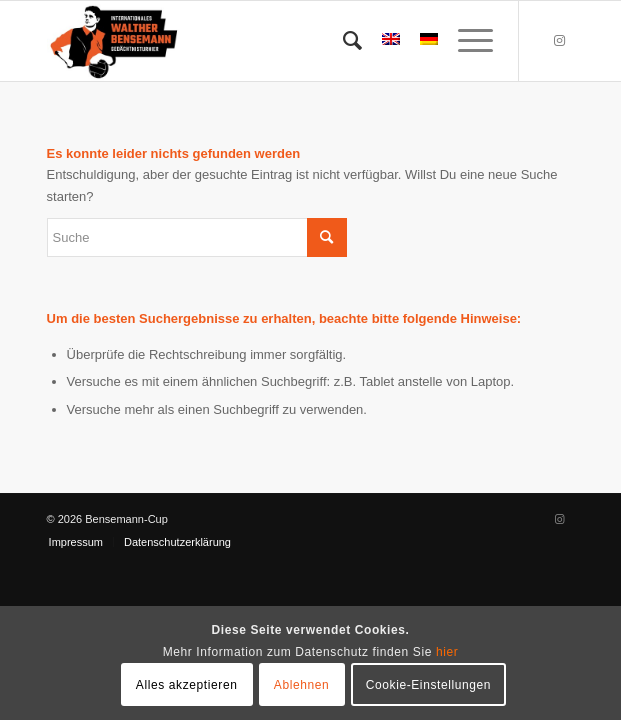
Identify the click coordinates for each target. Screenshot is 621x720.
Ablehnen (302, 685)
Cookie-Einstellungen (428, 685)
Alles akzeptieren (187, 685)
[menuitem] (342, 41)
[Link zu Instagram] (559, 41)
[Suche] (342, 41)
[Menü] (465, 41)
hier (447, 652)
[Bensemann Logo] (258, 41)
